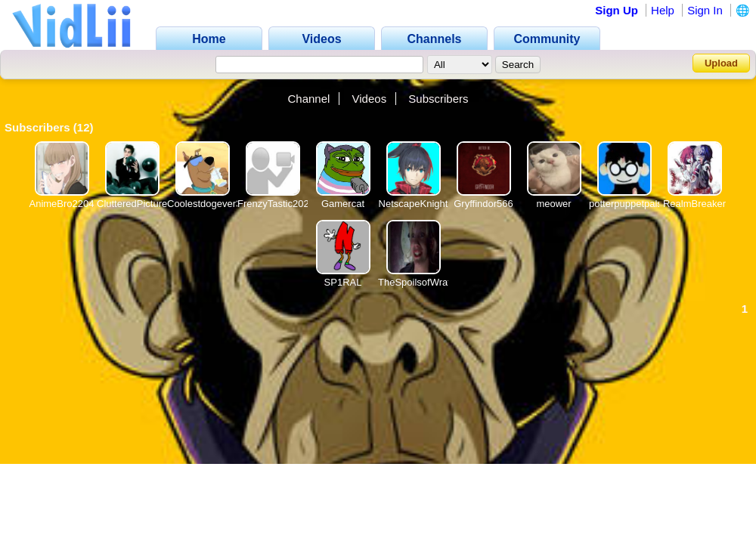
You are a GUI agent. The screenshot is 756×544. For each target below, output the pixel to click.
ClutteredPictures (135, 204)
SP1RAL (343, 282)
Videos (370, 99)
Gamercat (343, 204)
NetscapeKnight (414, 204)
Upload (721, 63)
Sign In (705, 10)
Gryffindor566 (483, 204)
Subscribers (438, 99)
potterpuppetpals (626, 204)
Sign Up (617, 10)
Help (663, 10)
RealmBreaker (694, 204)
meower (553, 204)
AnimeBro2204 (62, 204)
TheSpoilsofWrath (417, 282)
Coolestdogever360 (210, 204)
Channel (308, 99)
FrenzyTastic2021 (276, 204)
